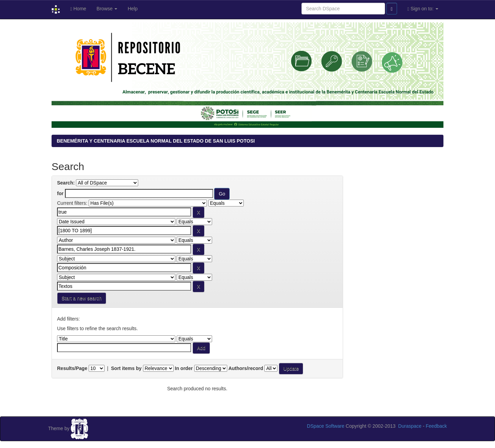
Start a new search (82, 298)
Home (78, 9)
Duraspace (410, 426)
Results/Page (72, 368)
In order (184, 368)
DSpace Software (326, 426)
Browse (107, 9)
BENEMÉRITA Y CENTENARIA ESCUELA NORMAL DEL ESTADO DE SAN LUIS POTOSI (156, 141)
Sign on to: (423, 9)
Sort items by (126, 368)
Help (133, 9)
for (60, 193)
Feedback (436, 426)
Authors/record (246, 368)
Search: (66, 183)
